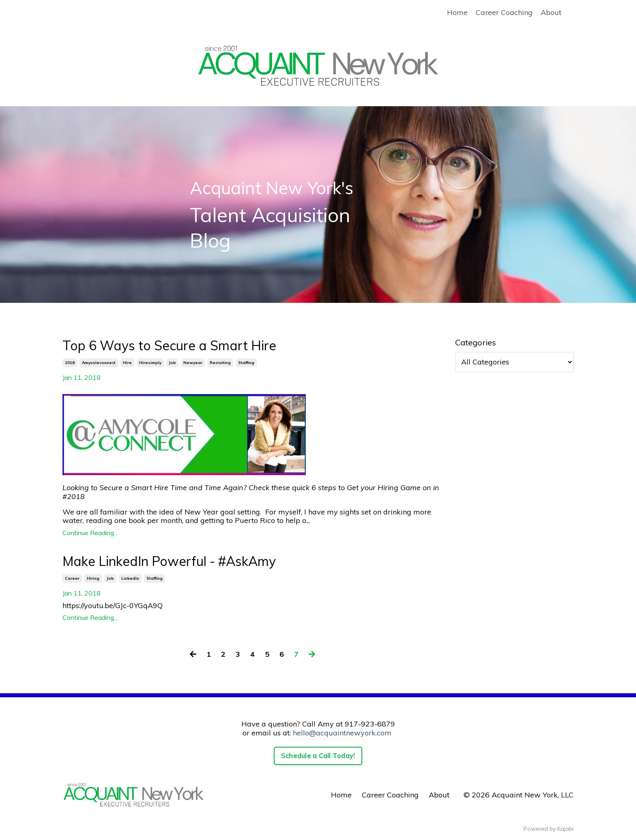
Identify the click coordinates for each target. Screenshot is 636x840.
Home (457, 13)
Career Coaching (504, 13)
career (72, 578)
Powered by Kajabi (549, 829)
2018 (70, 363)
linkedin (130, 578)
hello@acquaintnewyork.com (342, 733)
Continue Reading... (90, 533)
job (172, 363)
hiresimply (150, 363)
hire (127, 363)
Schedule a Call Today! (318, 756)
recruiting (220, 363)
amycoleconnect (99, 363)
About (551, 13)
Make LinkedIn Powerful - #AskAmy (169, 561)
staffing (246, 363)
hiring (93, 578)
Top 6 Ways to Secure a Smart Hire (169, 345)
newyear (193, 363)
